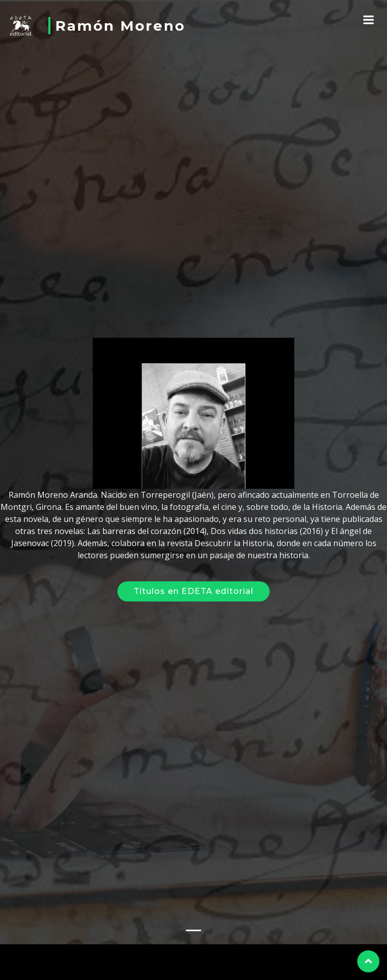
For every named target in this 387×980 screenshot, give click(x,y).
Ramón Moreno (120, 26)
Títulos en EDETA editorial (193, 586)
